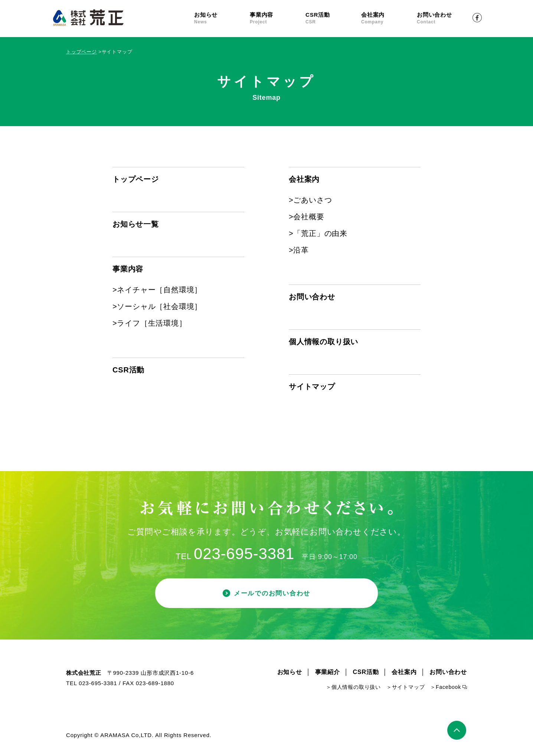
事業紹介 (328, 673)
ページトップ (457, 731)
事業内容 (278, 18)
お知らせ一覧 (136, 224)
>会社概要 (307, 217)
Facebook (477, 18)
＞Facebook (446, 688)
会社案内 (389, 18)
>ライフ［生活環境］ (150, 323)
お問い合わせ (445, 18)
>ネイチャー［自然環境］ (157, 290)
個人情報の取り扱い (323, 342)
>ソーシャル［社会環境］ (157, 306)
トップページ (81, 52)
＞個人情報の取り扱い (353, 688)
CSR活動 (333, 18)
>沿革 (299, 250)
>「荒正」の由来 (318, 233)
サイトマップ (312, 387)
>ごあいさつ (310, 200)
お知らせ (222, 18)
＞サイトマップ (406, 688)
